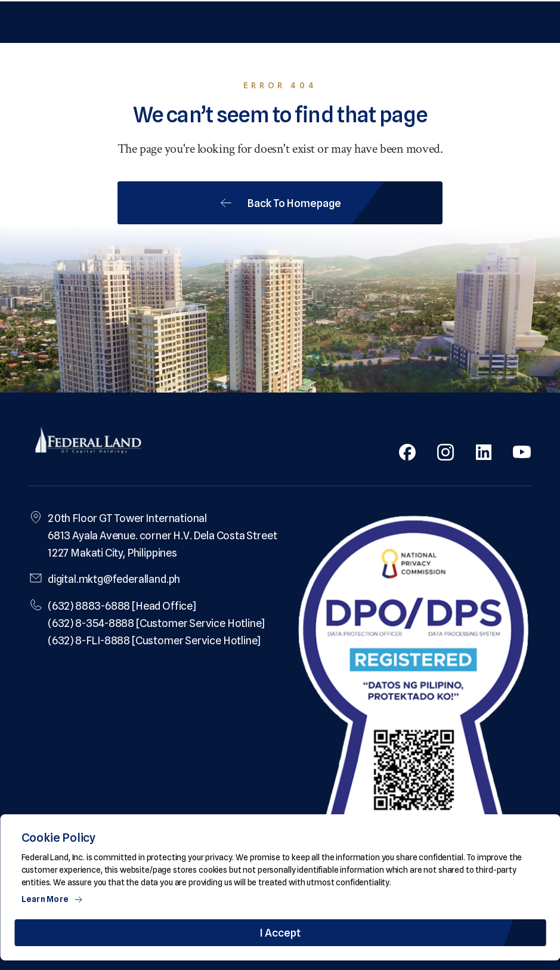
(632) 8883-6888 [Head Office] (122, 606)
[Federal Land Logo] (88, 441)
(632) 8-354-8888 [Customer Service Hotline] (156, 623)
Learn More (52, 899)
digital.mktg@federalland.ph (114, 579)
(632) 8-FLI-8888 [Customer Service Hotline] (154, 640)
